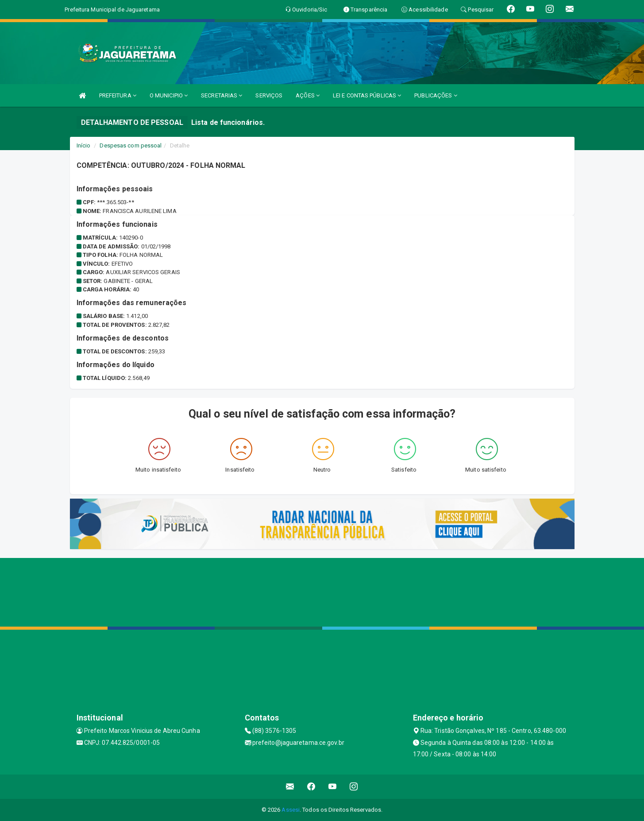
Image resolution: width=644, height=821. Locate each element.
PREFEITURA (118, 95)
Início (84, 145)
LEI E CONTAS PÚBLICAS (367, 95)
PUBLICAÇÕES (436, 95)
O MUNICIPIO (169, 95)
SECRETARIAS (222, 95)
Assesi (291, 810)
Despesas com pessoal (131, 145)
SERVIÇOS (269, 95)
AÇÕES (308, 95)
